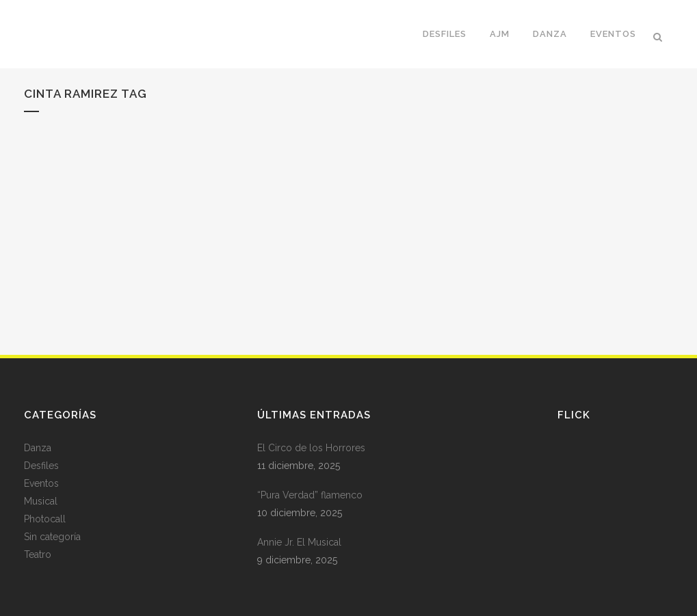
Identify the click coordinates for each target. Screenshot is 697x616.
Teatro (38, 554)
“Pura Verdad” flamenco (310, 495)
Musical (41, 501)
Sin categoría (52, 537)
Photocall (45, 519)
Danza (38, 448)
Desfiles (41, 466)
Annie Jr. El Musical (299, 542)
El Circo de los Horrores (311, 448)
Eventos (41, 483)
